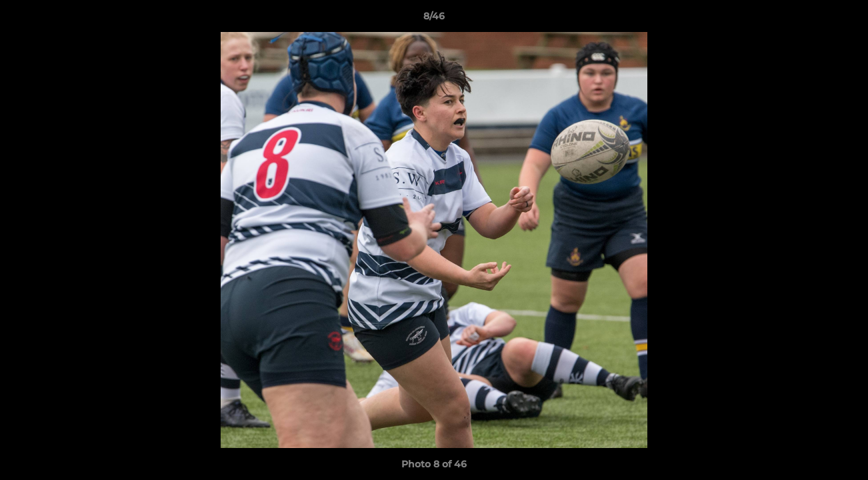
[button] (844, 19)
